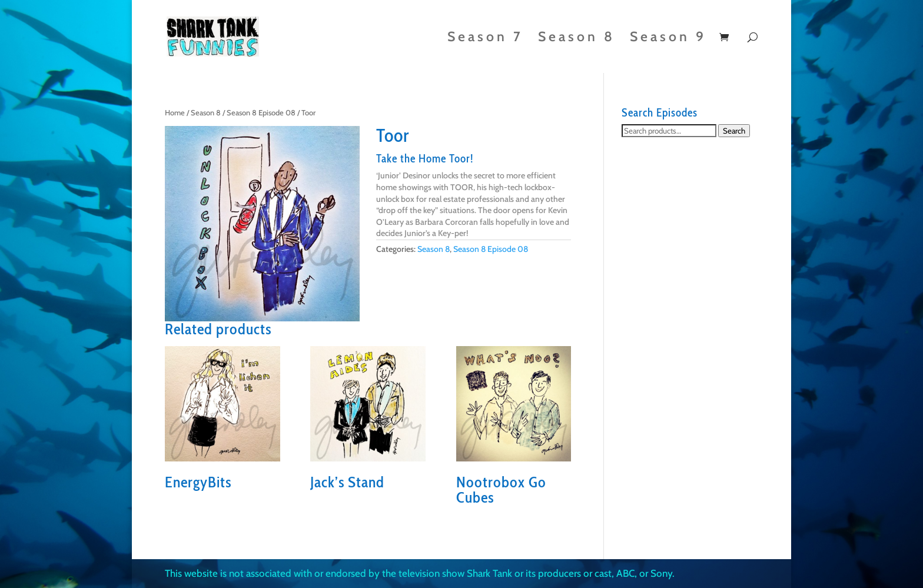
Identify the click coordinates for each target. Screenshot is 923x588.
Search (734, 131)
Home (175, 113)
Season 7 (485, 39)
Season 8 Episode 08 (261, 113)
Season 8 (577, 39)
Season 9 (668, 39)
